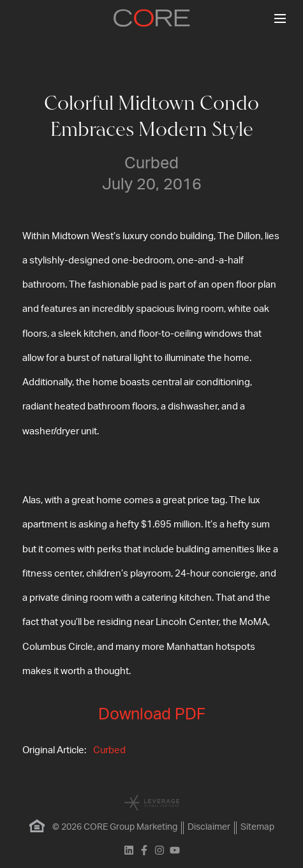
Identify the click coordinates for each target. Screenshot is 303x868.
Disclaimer (209, 827)
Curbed (109, 750)
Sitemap (257, 827)
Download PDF (152, 715)
